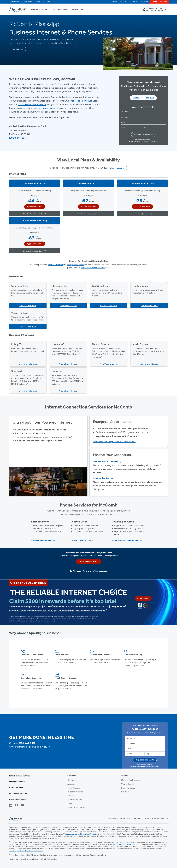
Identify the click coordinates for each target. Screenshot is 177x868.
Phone (45, 9)
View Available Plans (48, 456)
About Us (71, 784)
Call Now (143, 98)
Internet (34, 9)
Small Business (15, 2)
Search (144, 2)
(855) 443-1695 (27, 743)
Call (28, 306)
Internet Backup (103, 478)
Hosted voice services (82, 540)
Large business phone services (127, 540)
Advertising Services (18, 799)
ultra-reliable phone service (32, 104)
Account (133, 2)
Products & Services (130, 788)
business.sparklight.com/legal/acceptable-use (85, 834)
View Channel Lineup (28, 364)
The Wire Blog (77, 9)
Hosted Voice (48, 108)
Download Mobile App (77, 807)
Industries (62, 9)
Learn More (143, 598)
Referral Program (75, 800)
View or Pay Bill (128, 784)
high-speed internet (81, 101)
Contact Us (72, 780)
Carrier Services (16, 788)
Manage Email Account (131, 780)
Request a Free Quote (143, 134)
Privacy (146, 818)
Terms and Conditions (160, 818)
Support (123, 2)
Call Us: (88, 561)
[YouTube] (22, 805)
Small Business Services (20, 776)
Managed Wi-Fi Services (107, 462)
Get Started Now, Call (48, 462)
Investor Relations (75, 792)
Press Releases (74, 788)
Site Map (125, 792)
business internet (55, 265)
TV (53, 9)
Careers (71, 796)
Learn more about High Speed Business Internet (115, 442)
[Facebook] (17, 805)
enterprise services (75, 265)
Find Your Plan (18, 49)
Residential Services (18, 793)
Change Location (117, 168)
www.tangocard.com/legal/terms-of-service (26, 851)
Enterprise (28, 2)
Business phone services (43, 540)
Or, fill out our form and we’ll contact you (89, 571)
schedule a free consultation (93, 268)
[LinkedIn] (11, 805)
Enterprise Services (18, 782)
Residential (47, 2)
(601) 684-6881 (17, 138)
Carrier (37, 2)
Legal (70, 803)
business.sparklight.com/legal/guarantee (125, 845)
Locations (113, 2)
